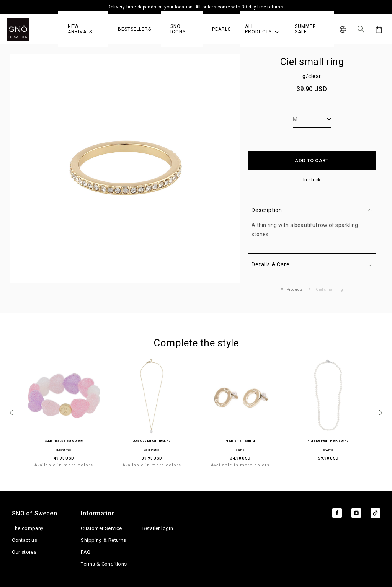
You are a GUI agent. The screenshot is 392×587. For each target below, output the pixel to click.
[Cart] (378, 29)
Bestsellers (135, 29)
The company (28, 528)
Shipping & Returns (103, 540)
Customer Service (101, 528)
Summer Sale (305, 29)
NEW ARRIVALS (80, 29)
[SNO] (32, 29)
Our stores (24, 552)
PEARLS (221, 29)
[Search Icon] (361, 29)
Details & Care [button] (312, 264)
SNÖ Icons (178, 29)
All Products (262, 29)
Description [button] (312, 210)
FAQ (86, 552)
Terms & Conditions (104, 564)
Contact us (24, 540)
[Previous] (11, 412)
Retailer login (158, 528)
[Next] (381, 412)
